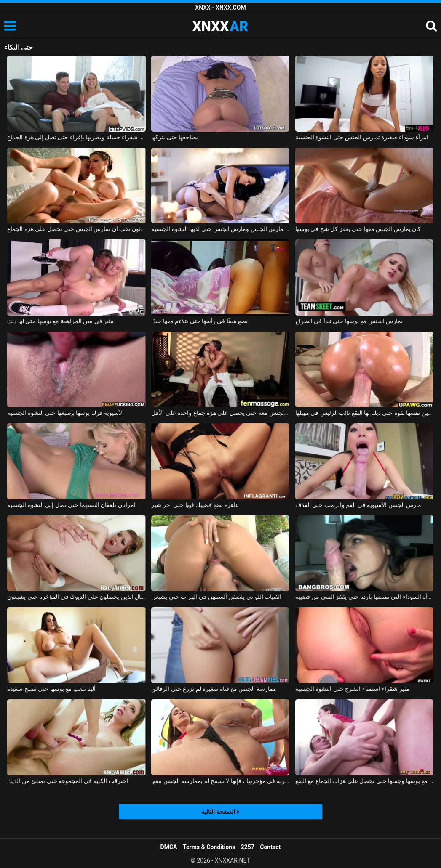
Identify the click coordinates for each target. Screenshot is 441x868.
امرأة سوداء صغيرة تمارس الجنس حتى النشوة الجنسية (362, 137)
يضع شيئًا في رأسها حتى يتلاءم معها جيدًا (199, 321)
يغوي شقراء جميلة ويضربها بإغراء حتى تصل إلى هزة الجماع (76, 137)
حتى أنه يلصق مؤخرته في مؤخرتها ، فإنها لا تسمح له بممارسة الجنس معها (220, 781)
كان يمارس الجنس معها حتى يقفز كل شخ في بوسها (358, 229)
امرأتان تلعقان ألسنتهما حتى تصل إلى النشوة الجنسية (71, 505)
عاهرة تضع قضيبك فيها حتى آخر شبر (195, 505)
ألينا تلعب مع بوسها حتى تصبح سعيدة (51, 689)
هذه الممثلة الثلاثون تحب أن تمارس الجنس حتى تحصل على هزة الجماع (76, 229)
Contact (270, 847)
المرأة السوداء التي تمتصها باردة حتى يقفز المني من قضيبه (364, 597)
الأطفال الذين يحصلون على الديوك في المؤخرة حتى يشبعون (76, 597)
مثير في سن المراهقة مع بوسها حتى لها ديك (60, 321)
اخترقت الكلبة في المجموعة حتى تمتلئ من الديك (67, 781)
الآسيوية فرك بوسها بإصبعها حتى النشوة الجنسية (65, 413)
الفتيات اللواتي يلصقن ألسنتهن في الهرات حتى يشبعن (216, 597)
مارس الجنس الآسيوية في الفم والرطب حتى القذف (358, 505)
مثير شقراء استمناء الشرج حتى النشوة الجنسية (352, 689)
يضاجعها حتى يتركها (175, 137)
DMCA (169, 847)
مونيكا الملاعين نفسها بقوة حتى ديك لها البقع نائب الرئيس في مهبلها (364, 413)
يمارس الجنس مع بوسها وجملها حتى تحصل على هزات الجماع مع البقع (364, 781)
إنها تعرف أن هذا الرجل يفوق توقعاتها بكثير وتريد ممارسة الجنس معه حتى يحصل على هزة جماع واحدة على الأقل (220, 413)
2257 (248, 847)
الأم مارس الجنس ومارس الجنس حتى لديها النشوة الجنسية (220, 229)
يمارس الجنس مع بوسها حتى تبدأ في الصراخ (349, 321)
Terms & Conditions (209, 847)
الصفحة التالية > (220, 812)
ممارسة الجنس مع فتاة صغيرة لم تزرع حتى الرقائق (214, 689)
